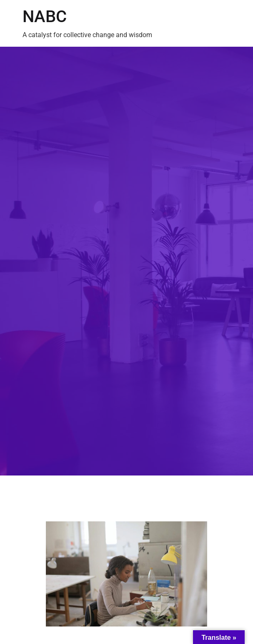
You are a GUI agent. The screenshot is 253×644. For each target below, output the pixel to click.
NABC (45, 16)
